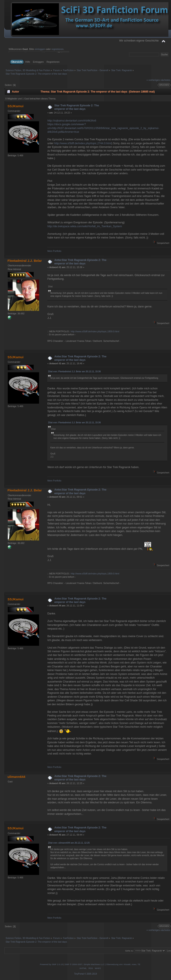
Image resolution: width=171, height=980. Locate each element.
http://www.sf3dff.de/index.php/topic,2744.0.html (83, 143)
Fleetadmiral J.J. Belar (25, 261)
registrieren (57, 49)
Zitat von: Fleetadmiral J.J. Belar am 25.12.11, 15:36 (74, 372)
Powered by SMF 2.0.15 (51, 964)
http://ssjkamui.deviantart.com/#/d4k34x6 (72, 121)
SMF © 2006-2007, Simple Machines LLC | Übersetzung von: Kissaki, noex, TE (103, 964)
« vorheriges (153, 80)
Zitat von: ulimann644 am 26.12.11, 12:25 (69, 843)
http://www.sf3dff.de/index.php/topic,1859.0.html (95, 331)
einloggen (40, 49)
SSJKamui (16, 106)
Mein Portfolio (54, 251)
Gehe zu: (129, 951)
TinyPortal (79, 974)
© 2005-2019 (91, 974)
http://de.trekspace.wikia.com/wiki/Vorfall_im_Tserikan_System (85, 226)
